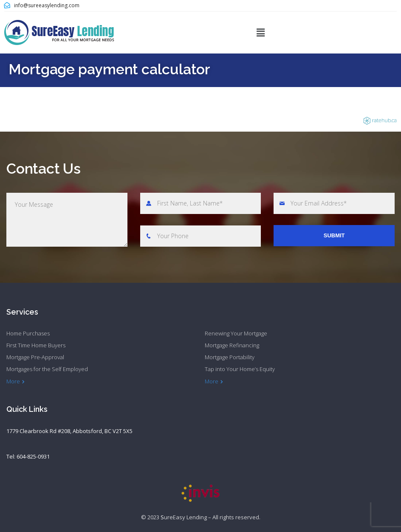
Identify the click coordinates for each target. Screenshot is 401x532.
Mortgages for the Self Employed (47, 369)
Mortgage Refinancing (232, 345)
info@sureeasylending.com (47, 5)
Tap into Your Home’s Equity (240, 369)
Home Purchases (28, 333)
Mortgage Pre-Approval (35, 357)
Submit (334, 235)
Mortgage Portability (230, 357)
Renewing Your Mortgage (236, 333)
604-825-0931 (33, 456)
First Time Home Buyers (36, 345)
